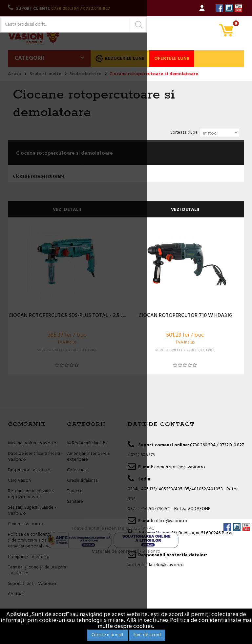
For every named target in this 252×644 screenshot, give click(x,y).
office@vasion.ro (171, 521)
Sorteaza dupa (184, 133)
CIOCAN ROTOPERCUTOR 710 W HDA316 (185, 316)
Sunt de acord (147, 635)
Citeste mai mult (108, 635)
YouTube (238, 8)
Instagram (229, 8)
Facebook (219, 8)
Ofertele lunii (172, 59)
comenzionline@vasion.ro (180, 467)
